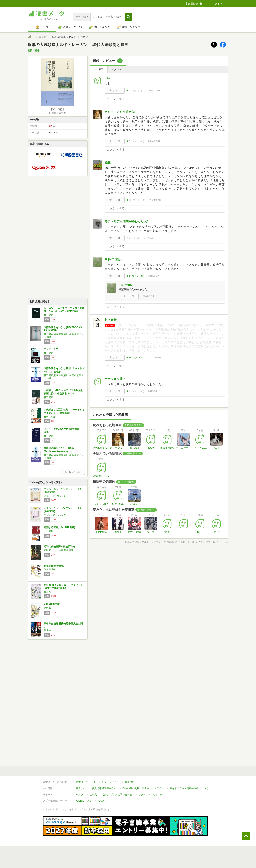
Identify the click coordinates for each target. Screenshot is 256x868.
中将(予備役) (113, 259)
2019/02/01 (149, 238)
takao (108, 78)
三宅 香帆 (48, 531)
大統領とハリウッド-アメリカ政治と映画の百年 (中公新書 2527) (63, 392)
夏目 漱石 (48, 608)
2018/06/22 (154, 276)
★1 (128, 91)
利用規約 (130, 782)
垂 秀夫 (47, 630)
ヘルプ (80, 795)
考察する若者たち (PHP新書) (59, 527)
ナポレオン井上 (115, 379)
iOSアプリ (103, 801)
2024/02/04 (154, 141)
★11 (129, 200)
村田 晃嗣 (41, 37)
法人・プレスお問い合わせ (118, 795)
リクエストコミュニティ (152, 795)
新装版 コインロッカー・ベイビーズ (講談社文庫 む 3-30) (63, 587)
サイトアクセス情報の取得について (189, 788)
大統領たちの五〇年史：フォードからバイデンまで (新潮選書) (64, 411)
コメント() (138, 91)
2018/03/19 (154, 391)
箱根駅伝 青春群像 (54, 566)
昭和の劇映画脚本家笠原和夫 (59, 547)
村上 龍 (47, 592)
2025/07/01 (154, 91)
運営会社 (81, 788)
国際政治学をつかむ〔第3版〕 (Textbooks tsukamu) (60, 450)
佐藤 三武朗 (50, 569)
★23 (129, 358)
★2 (128, 141)
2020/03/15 (155, 200)
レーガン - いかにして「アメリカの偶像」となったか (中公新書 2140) (64, 310)
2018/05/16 (155, 358)
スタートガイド (110, 782)
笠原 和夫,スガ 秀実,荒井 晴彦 (58, 550)
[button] (128, 17)
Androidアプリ (84, 801)
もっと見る (72, 472)
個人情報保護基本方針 (104, 788)
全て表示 (99, 69)
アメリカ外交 (51, 349)
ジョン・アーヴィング (55, 496)
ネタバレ (116, 69)
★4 (128, 276)
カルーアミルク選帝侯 (120, 112)
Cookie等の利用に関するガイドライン (143, 788)
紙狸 (108, 162)
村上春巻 (111, 320)
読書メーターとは (86, 782)
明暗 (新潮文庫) (52, 604)
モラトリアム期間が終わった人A (127, 221)
